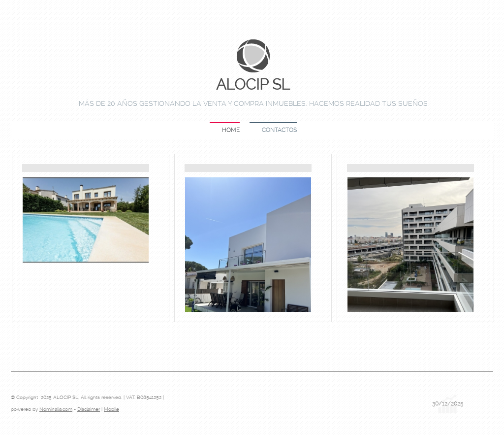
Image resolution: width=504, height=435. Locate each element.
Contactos (279, 130)
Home (231, 130)
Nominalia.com (56, 409)
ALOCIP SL (253, 85)
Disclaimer (89, 409)
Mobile (111, 409)
